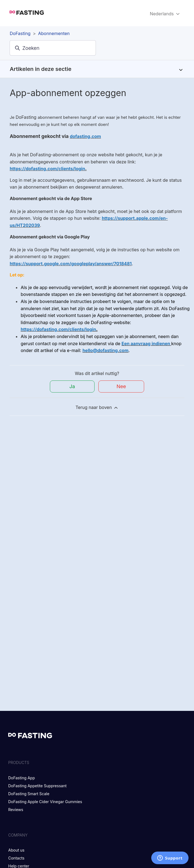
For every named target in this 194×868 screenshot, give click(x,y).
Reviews (16, 810)
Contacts (16, 858)
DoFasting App (22, 778)
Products (19, 762)
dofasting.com (85, 136)
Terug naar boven (97, 407)
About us (16, 850)
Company (18, 835)
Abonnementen (54, 33)
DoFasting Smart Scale (29, 794)
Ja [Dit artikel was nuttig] (72, 386)
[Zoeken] (53, 48)
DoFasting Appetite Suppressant (37, 786)
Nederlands (165, 14)
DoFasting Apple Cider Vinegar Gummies (45, 802)
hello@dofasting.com (105, 350)
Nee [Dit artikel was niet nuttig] (121, 386)
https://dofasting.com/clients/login (47, 169)
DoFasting (20, 33)
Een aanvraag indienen (146, 344)
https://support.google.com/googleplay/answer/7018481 (71, 264)
